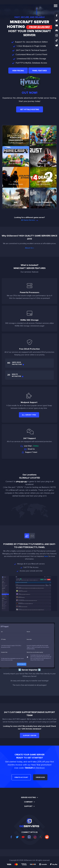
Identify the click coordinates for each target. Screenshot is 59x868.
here (46, 556)
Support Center (30, 735)
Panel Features (40, 71)
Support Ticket (30, 452)
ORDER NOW (40, 777)
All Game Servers (30, 220)
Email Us (29, 449)
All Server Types (29, 415)
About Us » (29, 248)
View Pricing (18, 71)
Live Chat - (29, 446)
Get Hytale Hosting (30, 109)
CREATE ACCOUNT (21, 777)
